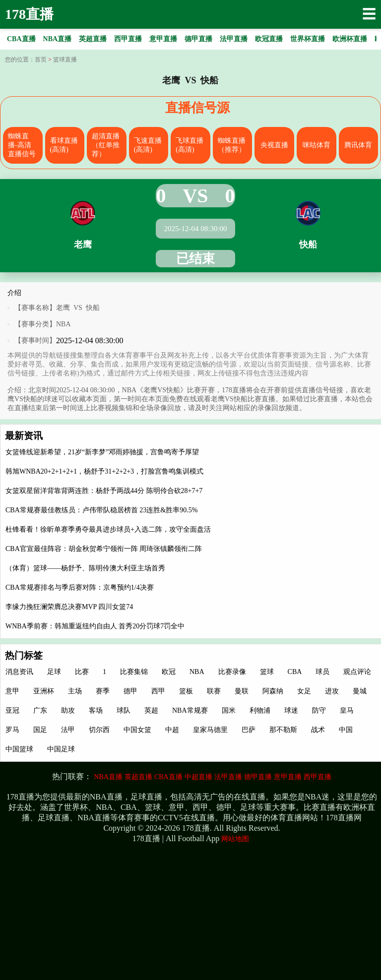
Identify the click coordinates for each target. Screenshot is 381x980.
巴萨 (249, 730)
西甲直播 (317, 777)
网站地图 (235, 839)
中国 (346, 730)
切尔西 (99, 730)
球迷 (291, 710)
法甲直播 (228, 777)
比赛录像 (232, 672)
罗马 (12, 730)
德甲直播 (258, 777)
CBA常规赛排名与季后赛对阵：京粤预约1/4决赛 (80, 587)
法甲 (68, 730)
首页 (41, 60)
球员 (322, 672)
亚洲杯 (44, 691)
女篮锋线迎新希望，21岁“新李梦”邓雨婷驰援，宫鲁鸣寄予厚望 (102, 452)
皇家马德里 (210, 730)
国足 (40, 730)
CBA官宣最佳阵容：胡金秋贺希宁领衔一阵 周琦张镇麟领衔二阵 (104, 549)
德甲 (130, 691)
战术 (318, 730)
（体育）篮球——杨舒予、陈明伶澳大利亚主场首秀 (85, 568)
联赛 (214, 691)
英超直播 (138, 777)
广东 (40, 710)
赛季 (103, 691)
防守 (319, 710)
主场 (75, 691)
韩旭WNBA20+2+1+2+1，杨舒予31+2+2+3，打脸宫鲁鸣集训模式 (104, 471)
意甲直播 (288, 777)
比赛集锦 (134, 672)
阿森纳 (273, 691)
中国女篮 (137, 730)
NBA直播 (108, 777)
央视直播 (274, 145)
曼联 (242, 691)
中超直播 (198, 777)
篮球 (267, 672)
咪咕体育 (317, 145)
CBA (295, 672)
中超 (172, 730)
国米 (229, 710)
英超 (151, 710)
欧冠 (169, 672)
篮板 (186, 691)
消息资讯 (19, 672)
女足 (304, 691)
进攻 (332, 691)
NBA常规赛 (190, 710)
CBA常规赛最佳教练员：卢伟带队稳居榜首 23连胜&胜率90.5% (101, 510)
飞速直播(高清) (148, 145)
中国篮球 (19, 749)
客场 (96, 710)
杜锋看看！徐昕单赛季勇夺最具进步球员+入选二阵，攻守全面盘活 (108, 529)
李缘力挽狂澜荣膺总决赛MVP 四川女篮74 (69, 607)
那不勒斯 (283, 730)
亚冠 (12, 710)
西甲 (158, 691)
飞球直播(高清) (190, 145)
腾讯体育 (358, 145)
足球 (54, 672)
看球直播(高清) (64, 145)
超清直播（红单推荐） (106, 145)
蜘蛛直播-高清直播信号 (22, 145)
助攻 (68, 710)
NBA (63, 324)
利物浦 (260, 710)
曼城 (360, 691)
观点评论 (357, 672)
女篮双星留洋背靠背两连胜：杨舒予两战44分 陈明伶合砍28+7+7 (104, 491)
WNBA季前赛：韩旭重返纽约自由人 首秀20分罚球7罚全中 (95, 626)
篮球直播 (65, 60)
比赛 (82, 672)
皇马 (347, 710)
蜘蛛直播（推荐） (232, 145)
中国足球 (61, 749)
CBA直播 (168, 777)
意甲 (12, 691)
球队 (124, 710)
